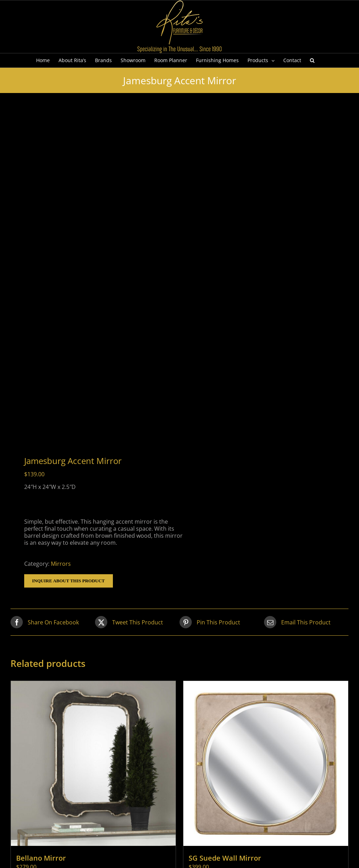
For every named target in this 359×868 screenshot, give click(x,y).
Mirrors (61, 564)
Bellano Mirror (41, 858)
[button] (312, 60)
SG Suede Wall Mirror (225, 858)
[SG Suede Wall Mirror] (266, 763)
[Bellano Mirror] (93, 763)
